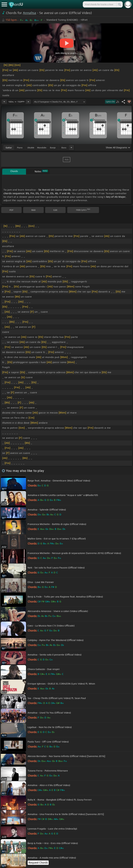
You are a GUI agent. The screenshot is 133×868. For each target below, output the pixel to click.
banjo (53, 148)
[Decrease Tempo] (4, 102)
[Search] (119, 4)
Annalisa (30, 13)
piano (20, 148)
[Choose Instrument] (71, 147)
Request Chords (38, 863)
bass (64, 148)
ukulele (31, 148)
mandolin (42, 148)
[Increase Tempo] (28, 102)
